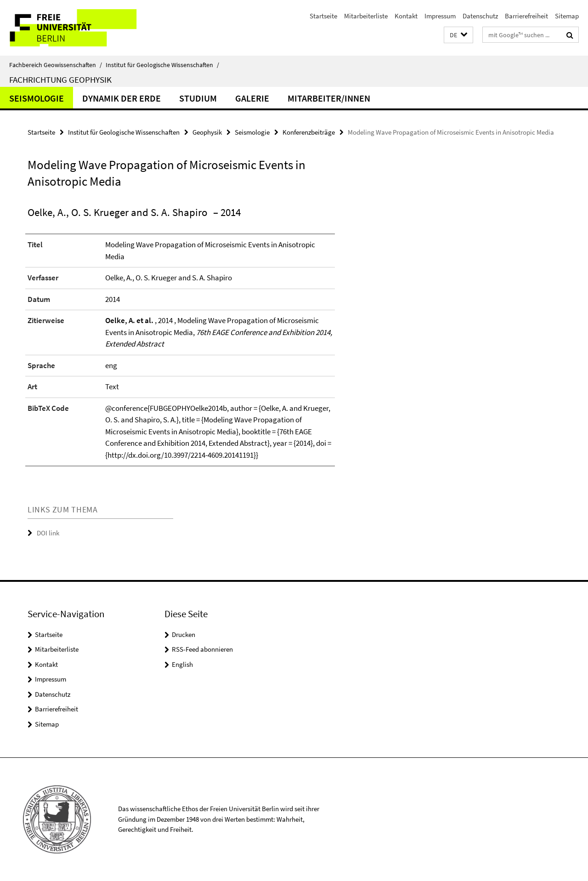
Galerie (252, 98)
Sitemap (567, 16)
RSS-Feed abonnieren (202, 649)
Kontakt (406, 16)
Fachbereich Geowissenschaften (56, 65)
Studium (198, 98)
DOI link (48, 533)
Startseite (323, 16)
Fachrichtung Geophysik (60, 80)
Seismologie (37, 98)
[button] (458, 35)
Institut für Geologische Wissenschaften (162, 65)
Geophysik (207, 132)
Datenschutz (480, 16)
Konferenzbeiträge (309, 132)
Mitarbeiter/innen (329, 98)
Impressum (440, 16)
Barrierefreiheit (526, 16)
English (182, 664)
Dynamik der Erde (122, 98)
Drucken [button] (184, 634)
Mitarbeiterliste (366, 16)
